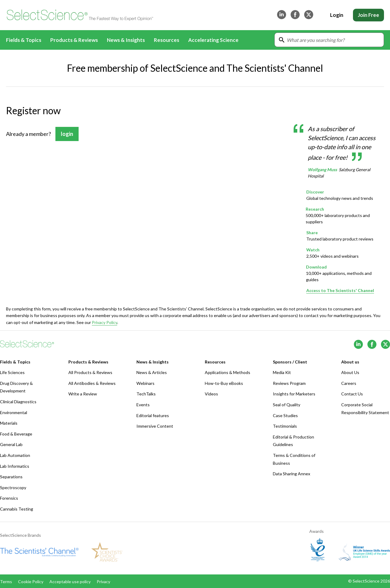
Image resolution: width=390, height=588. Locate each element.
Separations (11, 477)
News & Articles (152, 372)
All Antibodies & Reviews (92, 383)
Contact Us (352, 394)
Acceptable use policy (70, 582)
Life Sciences (12, 372)
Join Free (368, 15)
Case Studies (285, 415)
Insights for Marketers (294, 394)
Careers (349, 383)
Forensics (9, 498)
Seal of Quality (287, 405)
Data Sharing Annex (292, 474)
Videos (211, 394)
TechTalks (146, 394)
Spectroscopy (13, 487)
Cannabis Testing (17, 509)
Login (337, 15)
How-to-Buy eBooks (224, 383)
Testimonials (285, 426)
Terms (6, 582)
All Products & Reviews (90, 372)
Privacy (103, 582)
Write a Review (83, 394)
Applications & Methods (228, 372)
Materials (9, 423)
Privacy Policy (105, 322)
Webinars (145, 383)
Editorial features (153, 415)
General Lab (11, 444)
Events (143, 405)
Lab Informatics (15, 466)
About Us (350, 372)
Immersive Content (155, 426)
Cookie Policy (31, 582)
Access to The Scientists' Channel (340, 290)
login (67, 134)
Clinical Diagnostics (18, 402)
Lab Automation (15, 455)
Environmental (14, 412)
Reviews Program (289, 383)
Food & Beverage (16, 434)
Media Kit (282, 372)
